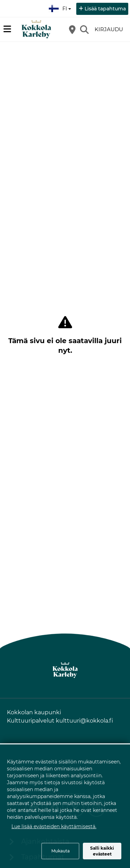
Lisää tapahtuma (105, 9)
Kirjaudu (109, 29)
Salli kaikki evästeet (102, 851)
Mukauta (60, 851)
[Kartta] (72, 29)
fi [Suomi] (61, 8)
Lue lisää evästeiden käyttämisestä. (54, 826)
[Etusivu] (36, 29)
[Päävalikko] (7, 29)
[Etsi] (84, 29)
